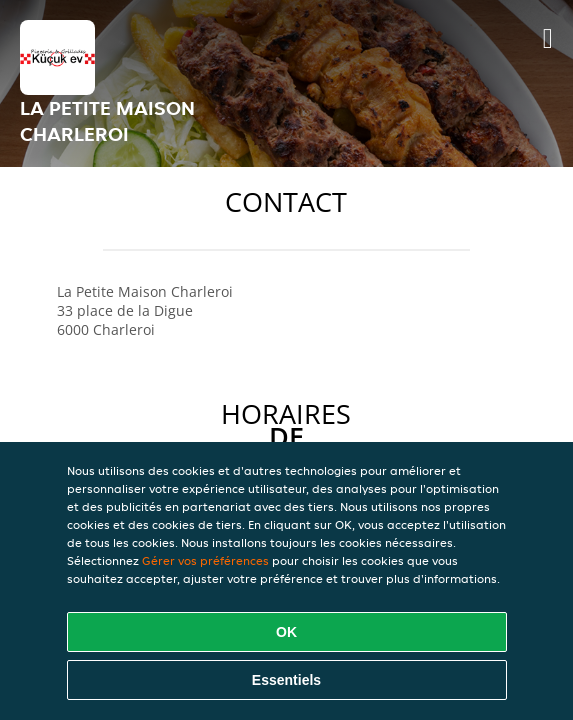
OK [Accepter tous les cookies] (286, 632)
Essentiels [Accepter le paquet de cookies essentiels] (286, 680)
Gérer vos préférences (205, 560)
